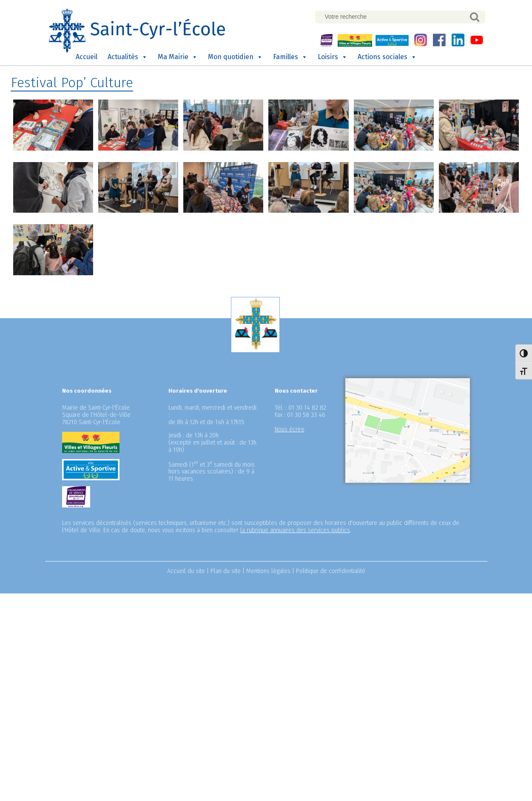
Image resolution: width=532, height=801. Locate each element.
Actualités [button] (128, 57)
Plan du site (226, 571)
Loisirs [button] (333, 57)
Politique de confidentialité (331, 571)
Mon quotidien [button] (235, 57)
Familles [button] (290, 57)
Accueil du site (186, 571)
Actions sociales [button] (387, 57)
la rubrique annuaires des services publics (295, 530)
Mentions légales (268, 571)
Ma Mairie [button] (178, 57)
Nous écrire (290, 429)
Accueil (87, 57)
